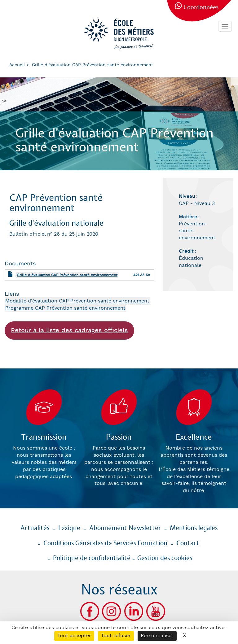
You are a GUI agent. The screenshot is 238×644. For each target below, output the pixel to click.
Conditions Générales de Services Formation (105, 543)
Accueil (17, 65)
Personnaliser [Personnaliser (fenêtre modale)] (157, 636)
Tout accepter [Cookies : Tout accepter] (74, 636)
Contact (188, 543)
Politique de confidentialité (92, 558)
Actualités (35, 528)
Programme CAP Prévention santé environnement (65, 308)
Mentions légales (194, 528)
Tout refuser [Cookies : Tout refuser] (116, 636)
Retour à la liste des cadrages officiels (69, 330)
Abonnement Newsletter (125, 528)
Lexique (69, 528)
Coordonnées (201, 8)
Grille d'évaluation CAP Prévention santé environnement (67, 275)
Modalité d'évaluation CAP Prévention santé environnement (77, 301)
